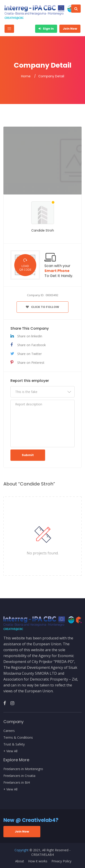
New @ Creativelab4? (31, 820)
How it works (38, 861)
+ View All (10, 751)
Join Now (70, 29)
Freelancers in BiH (17, 783)
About (20, 861)
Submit (28, 455)
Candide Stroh (43, 230)
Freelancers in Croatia (19, 776)
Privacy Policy (61, 861)
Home (26, 76)
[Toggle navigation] (9, 29)
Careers (9, 731)
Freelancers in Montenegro (23, 769)
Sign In (46, 29)
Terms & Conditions (18, 738)
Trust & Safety (14, 744)
